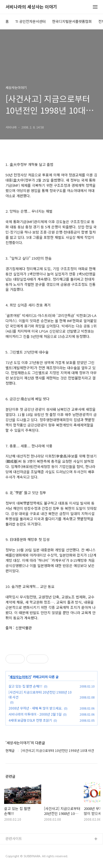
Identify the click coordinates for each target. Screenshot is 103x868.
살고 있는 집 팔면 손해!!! (25, 686)
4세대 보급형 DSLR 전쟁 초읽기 (30, 720)
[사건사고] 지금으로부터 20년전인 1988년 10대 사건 (40, 695)
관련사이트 (14, 838)
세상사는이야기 (20, 677)
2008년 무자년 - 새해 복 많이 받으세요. (35, 708)
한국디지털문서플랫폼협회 (72, 21)
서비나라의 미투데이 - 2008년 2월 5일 (35, 714)
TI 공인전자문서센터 (30, 21)
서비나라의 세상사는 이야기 (31, 7)
